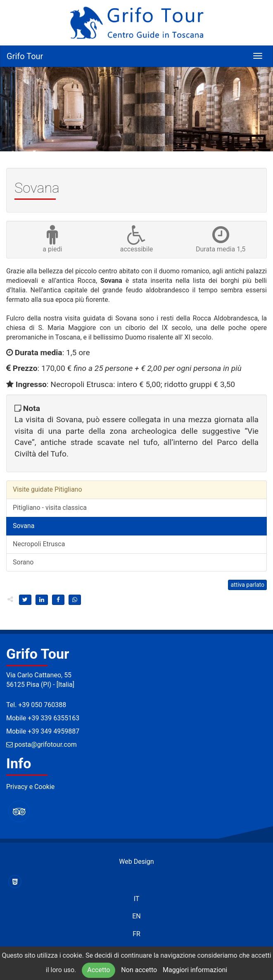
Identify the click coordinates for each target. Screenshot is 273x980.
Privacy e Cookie (30, 787)
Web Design (136, 862)
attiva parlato (247, 585)
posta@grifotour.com (42, 745)
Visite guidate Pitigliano (47, 489)
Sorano (23, 562)
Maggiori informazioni (195, 970)
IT (137, 899)
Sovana (24, 526)
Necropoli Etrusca (39, 544)
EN (136, 916)
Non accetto (139, 970)
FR (136, 934)
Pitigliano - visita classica (50, 508)
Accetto (99, 970)
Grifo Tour (25, 56)
